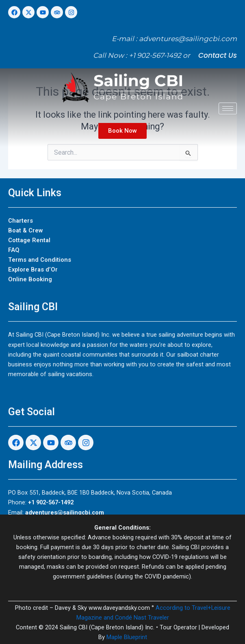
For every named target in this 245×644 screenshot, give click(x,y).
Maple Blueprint (127, 637)
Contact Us (218, 55)
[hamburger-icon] (228, 108)
